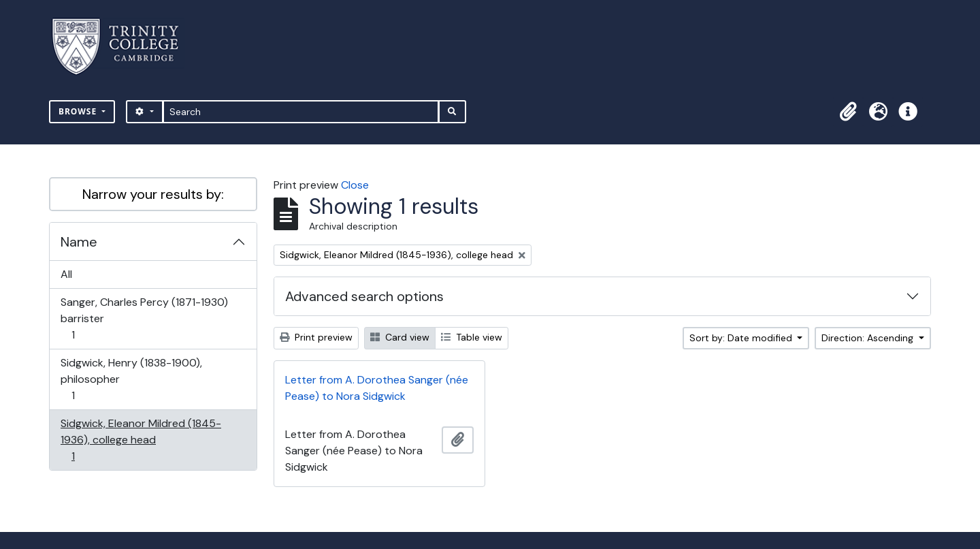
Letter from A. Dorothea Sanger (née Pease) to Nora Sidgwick (377, 388)
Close (355, 185)
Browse (79, 111)
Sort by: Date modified (742, 338)
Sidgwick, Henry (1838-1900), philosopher (131, 379)
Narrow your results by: (153, 194)
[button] (848, 112)
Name (79, 242)
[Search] (301, 112)
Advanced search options (364, 296)
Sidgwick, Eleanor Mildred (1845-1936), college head (141, 440)
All (66, 274)
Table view (472, 337)
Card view (400, 337)
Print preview (316, 337)
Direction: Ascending (869, 338)
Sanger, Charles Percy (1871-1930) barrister (144, 318)
